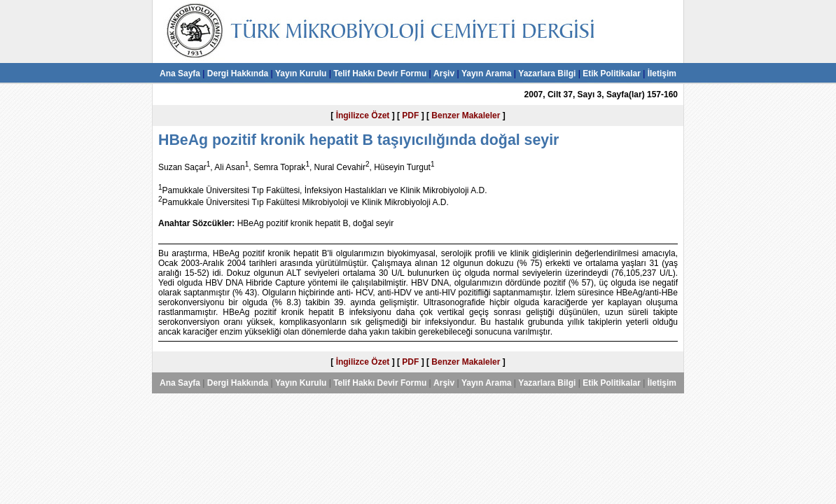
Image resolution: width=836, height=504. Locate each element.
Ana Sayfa (180, 73)
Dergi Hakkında (238, 73)
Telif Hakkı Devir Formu (380, 73)
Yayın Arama (487, 73)
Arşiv (444, 73)
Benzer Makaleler (466, 115)
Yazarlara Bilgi (547, 73)
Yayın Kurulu (301, 73)
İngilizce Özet (363, 115)
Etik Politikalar (612, 73)
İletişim (662, 73)
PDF (410, 115)
